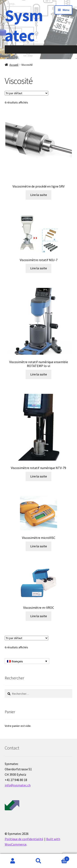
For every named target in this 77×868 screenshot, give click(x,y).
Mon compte (13, 861)
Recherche (38, 861)
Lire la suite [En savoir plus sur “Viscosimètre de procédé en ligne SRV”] (39, 195)
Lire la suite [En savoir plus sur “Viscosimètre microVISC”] (39, 546)
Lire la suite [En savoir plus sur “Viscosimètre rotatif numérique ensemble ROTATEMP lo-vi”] (39, 374)
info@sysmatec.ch (18, 785)
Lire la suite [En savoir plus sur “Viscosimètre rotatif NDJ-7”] (39, 268)
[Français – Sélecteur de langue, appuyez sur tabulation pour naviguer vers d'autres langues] (27, 661)
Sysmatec (24, 25)
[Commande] (26, 93)
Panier (60, 858)
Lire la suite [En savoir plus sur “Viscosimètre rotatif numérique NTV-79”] (39, 476)
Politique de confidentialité (24, 839)
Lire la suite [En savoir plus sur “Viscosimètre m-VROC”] (39, 616)
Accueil (14, 65)
